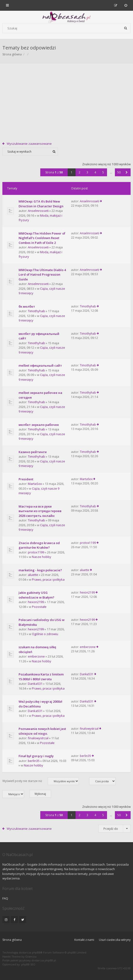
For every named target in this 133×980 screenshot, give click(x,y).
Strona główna (12, 940)
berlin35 (34, 761)
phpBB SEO (28, 964)
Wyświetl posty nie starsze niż (41, 781)
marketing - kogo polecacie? (40, 570)
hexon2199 (36, 602)
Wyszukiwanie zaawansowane (29, 144)
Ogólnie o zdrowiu (45, 634)
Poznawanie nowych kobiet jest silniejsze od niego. (42, 731)
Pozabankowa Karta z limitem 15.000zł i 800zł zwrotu (41, 677)
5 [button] (103, 172)
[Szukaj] (126, 28)
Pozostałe (39, 607)
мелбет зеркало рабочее (39, 425)
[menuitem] (126, 5)
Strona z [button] (54, 172)
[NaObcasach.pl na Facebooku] (14, 920)
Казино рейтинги (33, 452)
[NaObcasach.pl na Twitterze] (23, 920)
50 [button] (119, 172)
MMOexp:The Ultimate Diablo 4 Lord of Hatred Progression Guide (42, 275)
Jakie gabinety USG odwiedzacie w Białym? (36, 595)
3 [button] (87, 172)
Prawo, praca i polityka (48, 579)
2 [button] (79, 172)
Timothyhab (36, 311)
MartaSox (35, 484)
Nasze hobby (42, 557)
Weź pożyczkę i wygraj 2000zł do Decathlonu (40, 704)
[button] (127, 172)
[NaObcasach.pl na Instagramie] (6, 920)
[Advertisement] (66, 99)
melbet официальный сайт (40, 365)
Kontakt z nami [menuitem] (84, 940)
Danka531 (35, 684)
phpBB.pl (50, 960)
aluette (33, 575)
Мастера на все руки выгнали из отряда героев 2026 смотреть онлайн (40, 511)
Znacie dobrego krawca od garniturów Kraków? (39, 545)
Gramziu (31, 956)
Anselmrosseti (38, 211)
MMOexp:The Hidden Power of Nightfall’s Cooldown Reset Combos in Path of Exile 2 (42, 238)
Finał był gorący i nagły (36, 756)
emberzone (36, 656)
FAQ (5, 898)
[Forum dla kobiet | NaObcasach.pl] (27, 17)
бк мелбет (27, 306)
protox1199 (36, 552)
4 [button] (95, 172)
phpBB (36, 952)
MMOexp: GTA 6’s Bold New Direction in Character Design (41, 204)
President (26, 479)
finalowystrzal (38, 738)
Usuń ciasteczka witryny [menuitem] (115, 940)
